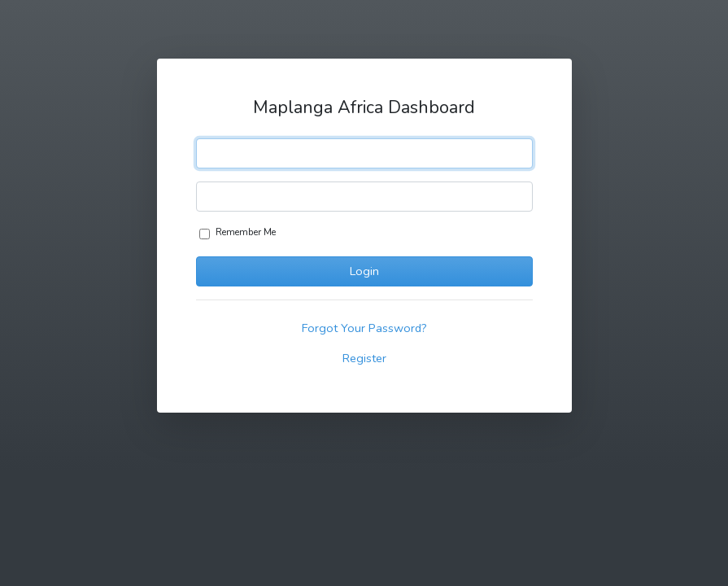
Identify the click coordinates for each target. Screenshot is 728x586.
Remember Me (246, 232)
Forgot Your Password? (364, 328)
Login (364, 271)
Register (364, 358)
